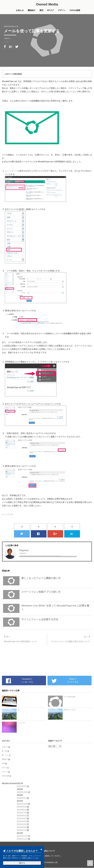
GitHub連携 (75, 10)
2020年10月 (22, 792)
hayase (6, 42)
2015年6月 (21, 816)
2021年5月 (21, 787)
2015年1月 (21, 830)
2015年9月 (21, 807)
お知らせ (20, 10)
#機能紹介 (7, 39)
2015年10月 (22, 804)
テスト (7, 755)
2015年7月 (21, 813)
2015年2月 (21, 827)
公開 (6, 751)
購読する (22, 863)
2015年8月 (21, 810)
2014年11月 (22, 839)
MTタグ (51, 10)
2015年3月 (21, 825)
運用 (41, 10)
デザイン (62, 10)
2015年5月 (21, 819)
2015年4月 (21, 822)
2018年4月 (21, 798)
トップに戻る (8, 515)
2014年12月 (22, 836)
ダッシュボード (12, 171)
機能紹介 (32, 10)
